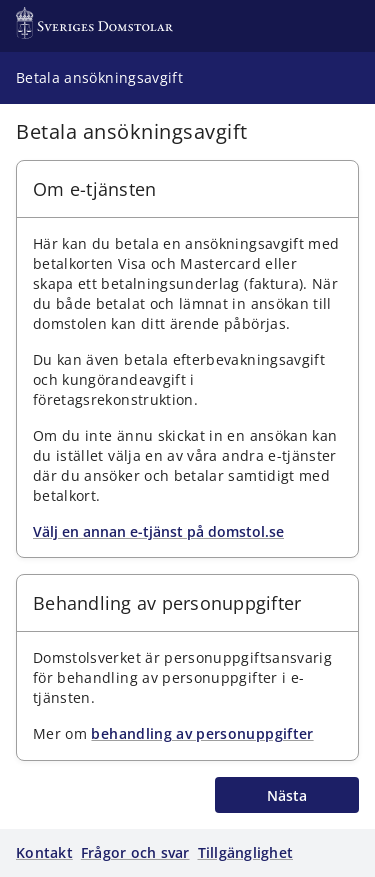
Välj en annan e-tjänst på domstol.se (158, 531)
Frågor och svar (135, 852)
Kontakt (44, 852)
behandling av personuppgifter (202, 733)
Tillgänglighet (246, 852)
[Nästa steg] (287, 795)
